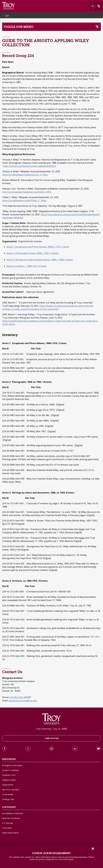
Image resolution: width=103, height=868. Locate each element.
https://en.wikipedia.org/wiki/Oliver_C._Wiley (24, 201)
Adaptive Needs (9, 780)
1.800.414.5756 (52, 738)
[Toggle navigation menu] (97, 27)
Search (9, 6)
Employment (8, 785)
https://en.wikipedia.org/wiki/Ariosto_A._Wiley (25, 175)
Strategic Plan (8, 799)
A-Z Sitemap (8, 823)
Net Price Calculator (11, 790)
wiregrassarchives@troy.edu (23, 701)
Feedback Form (9, 775)
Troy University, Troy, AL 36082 (51, 729)
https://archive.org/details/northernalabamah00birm (29, 166)
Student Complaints (11, 770)
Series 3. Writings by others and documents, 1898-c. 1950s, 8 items (40, 260)
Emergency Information (12, 765)
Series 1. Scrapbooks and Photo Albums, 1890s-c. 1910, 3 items (38, 247)
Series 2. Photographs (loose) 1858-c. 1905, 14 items (32, 253)
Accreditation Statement (13, 813)
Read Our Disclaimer (11, 818)
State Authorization (11, 833)
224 (7, 15)
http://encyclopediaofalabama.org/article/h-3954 (26, 192)
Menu (98, 6)
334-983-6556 (16, 697)
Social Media (8, 794)
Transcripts (7, 828)
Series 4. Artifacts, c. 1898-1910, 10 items (27, 266)
